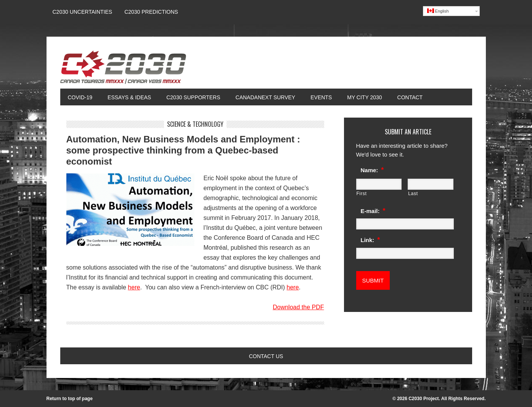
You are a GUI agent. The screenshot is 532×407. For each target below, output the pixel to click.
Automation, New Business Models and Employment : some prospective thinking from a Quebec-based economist (183, 150)
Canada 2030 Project (123, 69)
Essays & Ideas (125, 97)
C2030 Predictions (151, 12)
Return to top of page (70, 399)
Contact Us (266, 356)
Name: (372, 170)
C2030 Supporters (193, 97)
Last (413, 194)
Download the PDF (298, 307)
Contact (410, 97)
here (134, 287)
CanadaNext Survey (266, 97)
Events (321, 97)
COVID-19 (80, 97)
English (438, 11)
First (362, 194)
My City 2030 (364, 97)
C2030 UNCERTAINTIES (83, 12)
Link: (370, 240)
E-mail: (373, 211)
